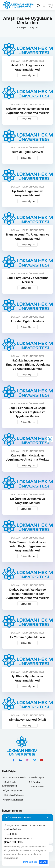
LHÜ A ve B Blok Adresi (18, 818)
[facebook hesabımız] (13, 760)
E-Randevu (36, 782)
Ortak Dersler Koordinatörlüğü (9, 784)
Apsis (42, 777)
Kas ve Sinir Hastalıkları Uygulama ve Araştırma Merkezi (27, 458)
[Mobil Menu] (44, 6)
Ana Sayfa (21, 27)
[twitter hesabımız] (35, 760)
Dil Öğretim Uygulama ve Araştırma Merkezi (27, 501)
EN (51, 7)
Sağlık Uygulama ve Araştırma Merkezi (27, 280)
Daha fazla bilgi (30, 862)
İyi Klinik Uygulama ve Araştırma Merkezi (27, 678)
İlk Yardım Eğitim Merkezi (28, 637)
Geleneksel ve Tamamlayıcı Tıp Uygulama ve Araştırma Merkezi (27, 111)
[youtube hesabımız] (42, 760)
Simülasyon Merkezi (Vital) (28, 720)
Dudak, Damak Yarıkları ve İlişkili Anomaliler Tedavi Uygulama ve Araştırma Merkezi (27, 594)
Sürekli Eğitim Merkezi (27, 152)
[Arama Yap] (38, 6)
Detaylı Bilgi (27, 75)
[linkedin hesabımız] (21, 760)
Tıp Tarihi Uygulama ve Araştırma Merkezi (27, 193)
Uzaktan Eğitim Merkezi (27, 321)
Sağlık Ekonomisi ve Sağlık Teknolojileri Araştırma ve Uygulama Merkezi (28, 412)
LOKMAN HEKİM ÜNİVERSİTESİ (27, 61)
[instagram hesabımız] (28, 760)
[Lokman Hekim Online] (50, 439)
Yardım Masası (38, 787)
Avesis (34, 777)
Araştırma (34, 27)
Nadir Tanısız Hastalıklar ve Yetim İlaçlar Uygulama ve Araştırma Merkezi (28, 546)
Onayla (43, 862)
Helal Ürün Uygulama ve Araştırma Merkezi (27, 67)
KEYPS (8, 777)
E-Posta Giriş (20, 777)
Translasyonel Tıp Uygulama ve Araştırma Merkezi (28, 237)
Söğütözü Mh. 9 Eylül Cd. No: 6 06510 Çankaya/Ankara (24, 827)
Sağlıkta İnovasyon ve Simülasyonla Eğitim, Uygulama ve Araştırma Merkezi (27, 365)
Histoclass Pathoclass (14, 795)
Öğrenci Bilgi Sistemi (14, 790)
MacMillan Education (14, 800)
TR (50, 5)
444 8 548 (11, 834)
